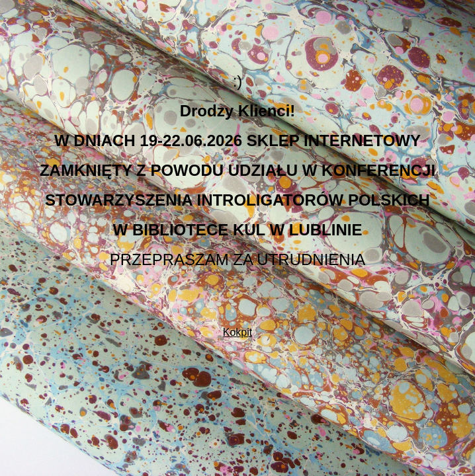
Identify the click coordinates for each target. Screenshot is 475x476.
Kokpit (237, 332)
